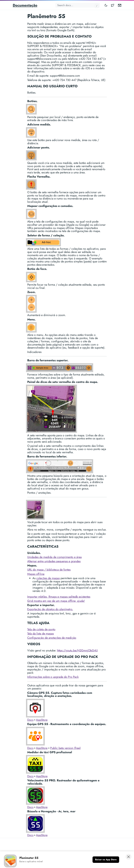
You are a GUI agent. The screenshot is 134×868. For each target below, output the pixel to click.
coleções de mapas (48, 578)
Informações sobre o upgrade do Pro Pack (53, 677)
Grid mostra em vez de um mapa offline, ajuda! (56, 601)
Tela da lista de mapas (41, 634)
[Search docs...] (78, 5)
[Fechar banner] (129, 857)
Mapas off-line (36, 574)
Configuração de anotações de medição (52, 638)
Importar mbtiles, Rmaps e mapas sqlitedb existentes (59, 597)
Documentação (25, 5)
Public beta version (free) (65, 748)
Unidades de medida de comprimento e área (54, 557)
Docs (30, 720)
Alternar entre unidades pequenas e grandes (54, 561)
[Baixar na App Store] (106, 860)
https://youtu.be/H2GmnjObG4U (77, 650)
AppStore (42, 720)
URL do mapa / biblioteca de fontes (49, 570)
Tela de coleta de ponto (41, 629)
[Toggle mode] (106, 5)
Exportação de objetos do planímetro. (50, 609)
